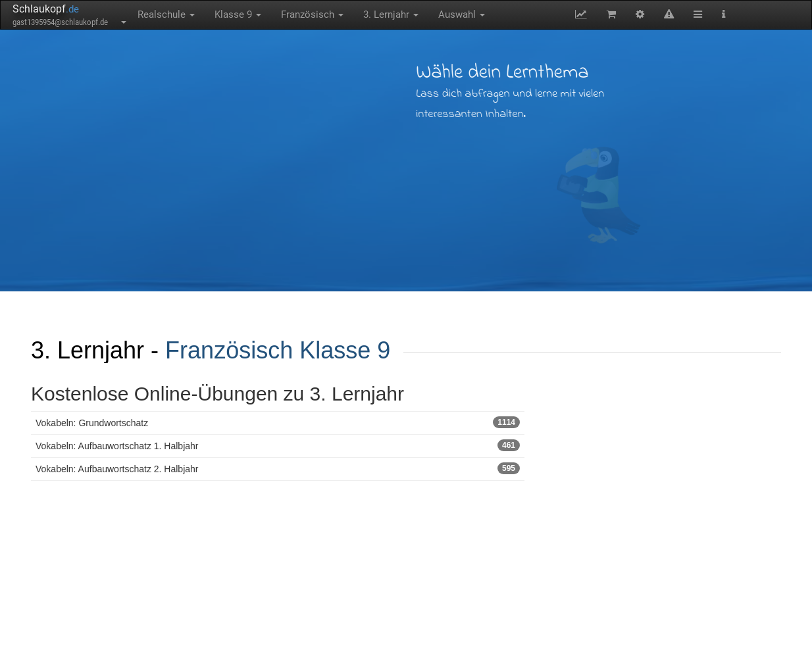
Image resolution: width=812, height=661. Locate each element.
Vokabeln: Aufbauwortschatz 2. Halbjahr (278, 468)
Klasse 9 (238, 14)
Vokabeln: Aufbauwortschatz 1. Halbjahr (278, 445)
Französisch (312, 14)
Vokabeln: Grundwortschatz (278, 422)
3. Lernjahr (391, 14)
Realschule (166, 14)
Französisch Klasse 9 (278, 350)
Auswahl (462, 14)
